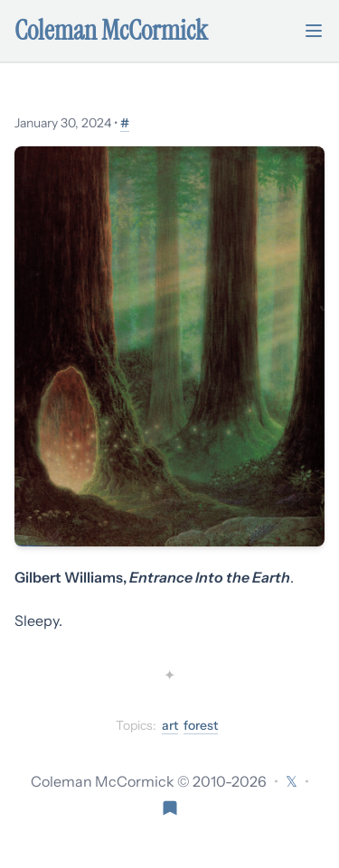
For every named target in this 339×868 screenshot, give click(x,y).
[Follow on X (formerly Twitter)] (292, 781)
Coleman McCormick (111, 31)
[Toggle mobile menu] (314, 31)
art (170, 725)
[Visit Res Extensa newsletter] (170, 807)
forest (201, 725)
